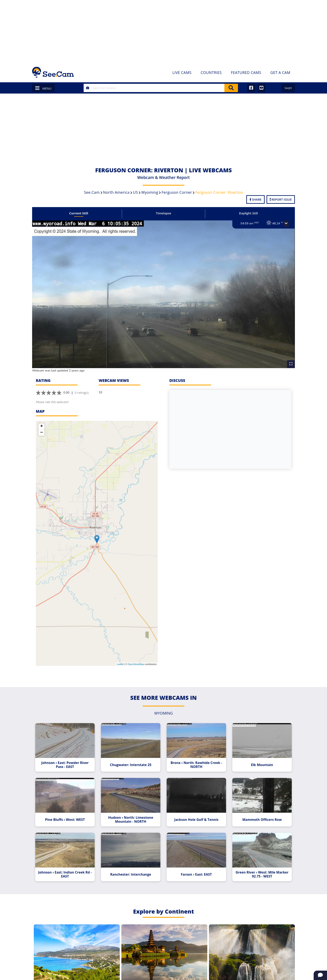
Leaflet (120, 659)
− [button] (42, 428)
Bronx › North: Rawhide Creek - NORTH (195, 759)
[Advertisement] (163, 31)
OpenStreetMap (136, 659)
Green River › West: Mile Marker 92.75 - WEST (259, 866)
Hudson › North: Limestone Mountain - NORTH (132, 812)
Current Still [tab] (82, 213)
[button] (282, 224)
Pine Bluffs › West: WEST (68, 812)
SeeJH (288, 88)
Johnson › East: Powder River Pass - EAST (68, 759)
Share (255, 199)
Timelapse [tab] (163, 213)
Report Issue (281, 199)
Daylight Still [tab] (245, 213)
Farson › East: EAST (195, 866)
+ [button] (42, 421)
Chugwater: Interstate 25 (132, 759)
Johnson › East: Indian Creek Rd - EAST (68, 866)
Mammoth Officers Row (259, 812)
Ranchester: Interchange (132, 866)
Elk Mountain (259, 759)
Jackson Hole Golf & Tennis (195, 812)
